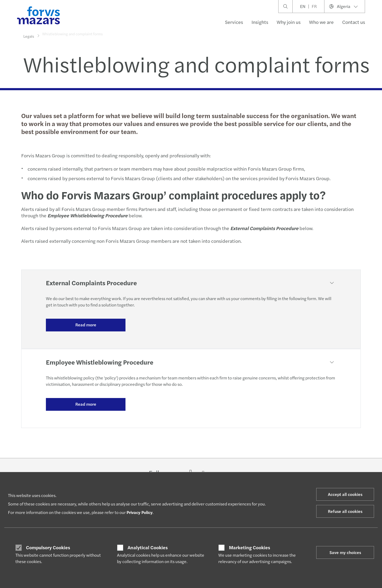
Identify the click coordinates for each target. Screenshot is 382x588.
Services (234, 22)
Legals (29, 36)
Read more (86, 325)
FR (314, 6)
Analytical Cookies (148, 547)
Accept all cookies (345, 494)
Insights (260, 22)
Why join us (289, 22)
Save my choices (345, 552)
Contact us (354, 22)
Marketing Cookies (249, 547)
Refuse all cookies (345, 511)
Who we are (321, 22)
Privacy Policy (140, 512)
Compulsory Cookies (48, 547)
